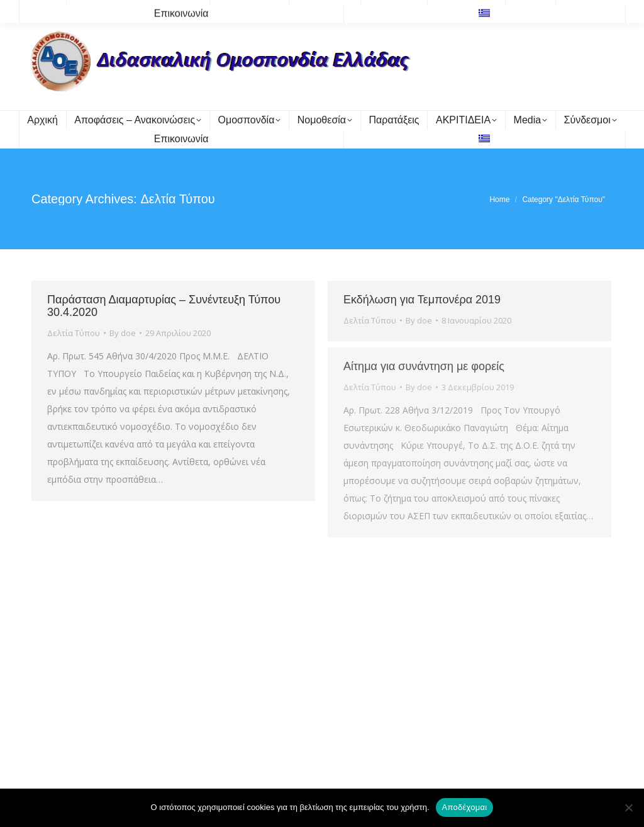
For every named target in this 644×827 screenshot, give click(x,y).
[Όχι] (628, 807)
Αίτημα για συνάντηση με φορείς (424, 366)
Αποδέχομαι (465, 807)
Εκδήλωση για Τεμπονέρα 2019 (422, 300)
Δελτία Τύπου (74, 333)
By (123, 333)
